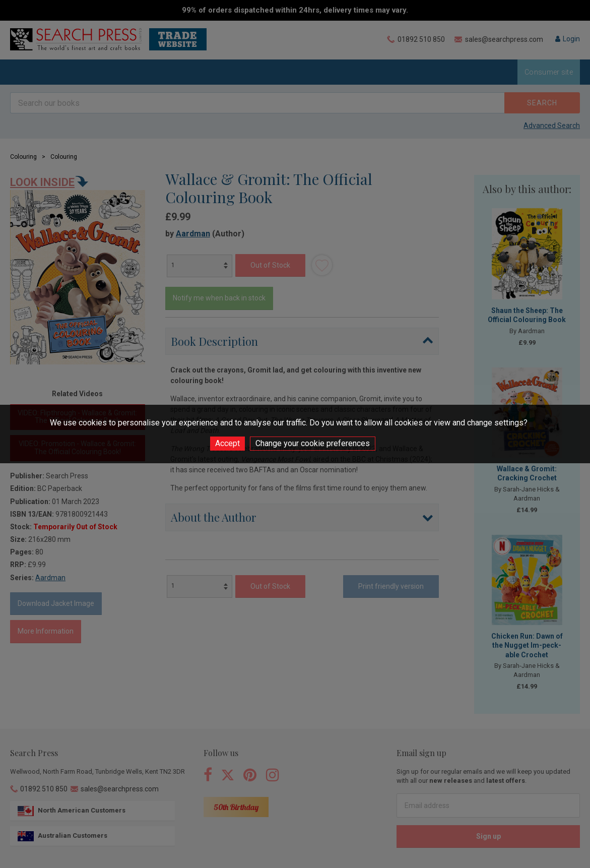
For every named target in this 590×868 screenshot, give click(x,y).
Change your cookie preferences (313, 443)
